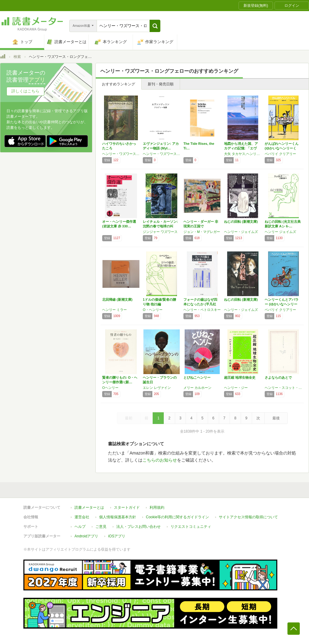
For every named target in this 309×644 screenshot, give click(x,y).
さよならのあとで (278, 377)
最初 (129, 418)
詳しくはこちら (25, 91)
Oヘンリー (110, 388)
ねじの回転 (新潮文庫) (241, 222)
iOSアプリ (117, 536)
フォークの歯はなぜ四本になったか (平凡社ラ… (200, 304)
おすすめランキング (118, 84)
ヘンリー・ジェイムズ (241, 232)
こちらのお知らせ (160, 460)
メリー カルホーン (197, 388)
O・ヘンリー (153, 310)
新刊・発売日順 (161, 84)
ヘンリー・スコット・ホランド (283, 388)
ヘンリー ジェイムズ (280, 232)
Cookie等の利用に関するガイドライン (177, 517)
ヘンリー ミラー (114, 310)
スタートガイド (127, 507)
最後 (276, 418)
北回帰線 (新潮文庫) (117, 300)
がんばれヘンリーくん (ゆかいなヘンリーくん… (282, 148)
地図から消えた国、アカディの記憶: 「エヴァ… (241, 148)
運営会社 (82, 517)
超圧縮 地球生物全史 (240, 377)
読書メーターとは (89, 507)
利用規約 (157, 507)
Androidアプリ (86, 536)
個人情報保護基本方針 (118, 517)
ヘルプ (80, 527)
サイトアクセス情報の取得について (248, 517)
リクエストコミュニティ (191, 527)
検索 (17, 57)
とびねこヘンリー (197, 377)
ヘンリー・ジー (236, 388)
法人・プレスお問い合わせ (138, 527)
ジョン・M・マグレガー (202, 232)
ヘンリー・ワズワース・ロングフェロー (121, 154)
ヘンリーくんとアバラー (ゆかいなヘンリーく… (282, 304)
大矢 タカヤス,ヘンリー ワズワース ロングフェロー (243, 154)
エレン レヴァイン (157, 388)
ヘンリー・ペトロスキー (202, 310)
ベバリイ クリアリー (280, 154)
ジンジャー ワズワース (160, 232)
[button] (155, 26)
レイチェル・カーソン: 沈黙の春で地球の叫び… (160, 226)
